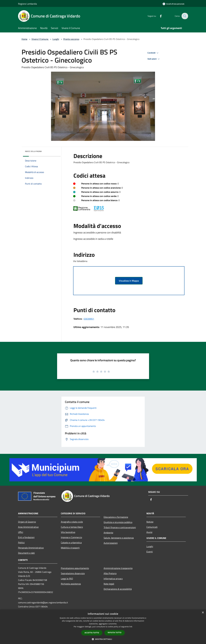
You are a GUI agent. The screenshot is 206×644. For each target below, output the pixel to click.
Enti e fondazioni (26, 537)
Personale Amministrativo (31, 548)
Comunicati (152, 527)
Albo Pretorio (110, 573)
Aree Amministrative (28, 527)
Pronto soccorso (71, 39)
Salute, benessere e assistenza (119, 538)
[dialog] (103, 627)
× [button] (203, 613)
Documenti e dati (26, 553)
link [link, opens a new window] (131, 627)
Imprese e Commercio (71, 537)
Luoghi (56, 39)
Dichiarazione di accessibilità (118, 589)
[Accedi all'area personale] (173, 4)
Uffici (21, 532)
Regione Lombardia (27, 4)
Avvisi (149, 532)
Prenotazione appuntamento (75, 568)
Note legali (109, 584)
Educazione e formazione (116, 517)
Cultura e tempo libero (72, 527)
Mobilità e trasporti (70, 548)
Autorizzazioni (111, 543)
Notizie (150, 522)
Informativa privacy (113, 579)
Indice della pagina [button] (33, 151)
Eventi (150, 552)
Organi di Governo (27, 522)
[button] (103, 639)
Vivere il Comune (40, 39)
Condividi (153, 53)
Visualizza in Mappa (129, 281)
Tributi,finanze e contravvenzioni (120, 527)
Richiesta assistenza (71, 584)
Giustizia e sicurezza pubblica (118, 522)
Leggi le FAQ (67, 579)
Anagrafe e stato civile (72, 522)
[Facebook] (159, 16)
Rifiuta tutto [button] (115, 633)
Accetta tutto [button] (92, 633)
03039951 (89, 319)
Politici (21, 543)
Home (24, 39)
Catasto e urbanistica (71, 543)
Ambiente (108, 533)
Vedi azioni (154, 59)
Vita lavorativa (68, 532)
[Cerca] (185, 16)
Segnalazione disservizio (73, 573)
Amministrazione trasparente (118, 568)
